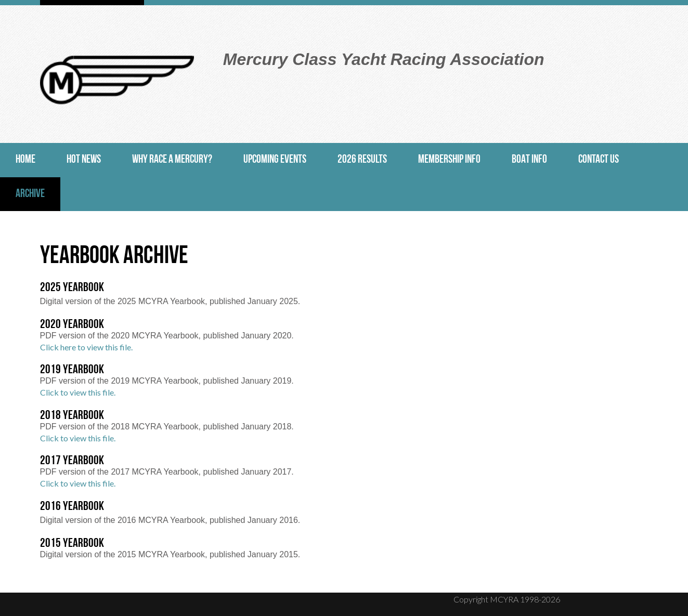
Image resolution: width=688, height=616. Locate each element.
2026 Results (362, 160)
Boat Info (529, 160)
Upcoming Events (275, 160)
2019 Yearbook (72, 370)
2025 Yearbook (72, 288)
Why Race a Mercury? (172, 160)
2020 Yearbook (72, 325)
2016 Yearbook (72, 507)
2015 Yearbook (72, 544)
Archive (30, 194)
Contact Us (599, 160)
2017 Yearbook (72, 461)
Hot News (84, 160)
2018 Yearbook (72, 416)
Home (25, 160)
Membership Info (449, 160)
